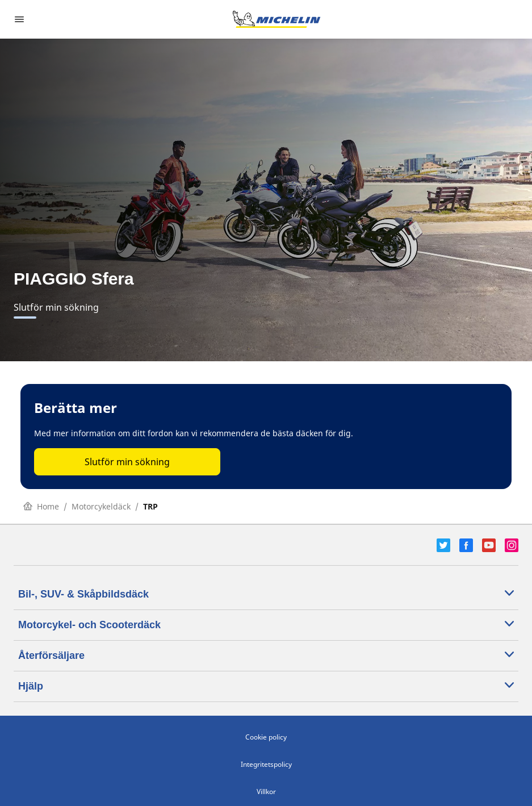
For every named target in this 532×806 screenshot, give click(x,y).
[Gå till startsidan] (277, 19)
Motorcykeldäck (101, 506)
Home (41, 506)
